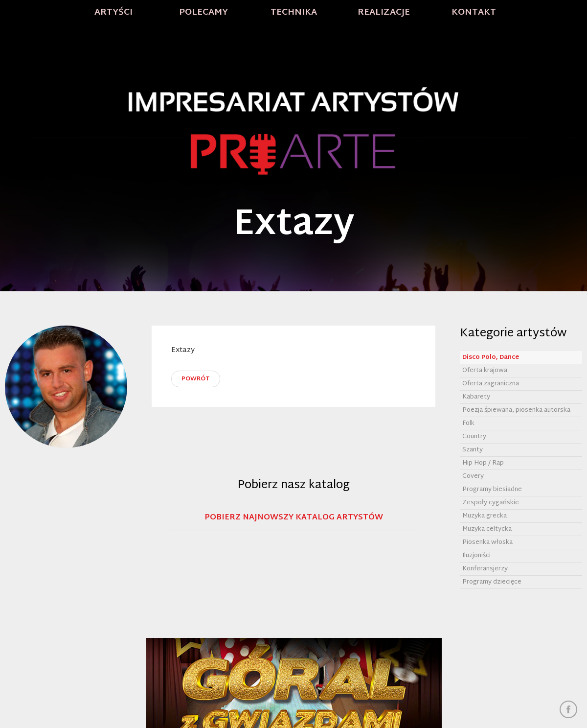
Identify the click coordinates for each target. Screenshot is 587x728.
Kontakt (474, 12)
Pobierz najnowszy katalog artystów (294, 519)
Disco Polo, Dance (491, 357)
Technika (294, 12)
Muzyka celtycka (487, 529)
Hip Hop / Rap (483, 463)
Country (474, 437)
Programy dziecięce (492, 582)
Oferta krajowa (485, 371)
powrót (196, 379)
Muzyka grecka (485, 516)
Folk (468, 423)
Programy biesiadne (492, 490)
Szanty (473, 450)
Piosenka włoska (487, 542)
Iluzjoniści (476, 556)
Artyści (113, 12)
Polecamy (203, 12)
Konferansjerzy (485, 569)
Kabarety (476, 397)
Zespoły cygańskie (491, 503)
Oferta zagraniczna (491, 384)
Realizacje (384, 12)
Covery (473, 476)
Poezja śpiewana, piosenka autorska (516, 410)
